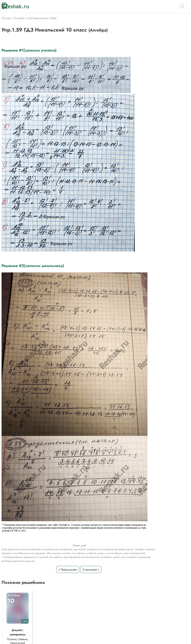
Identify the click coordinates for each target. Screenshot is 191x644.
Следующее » (91, 569)
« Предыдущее (68, 569)
